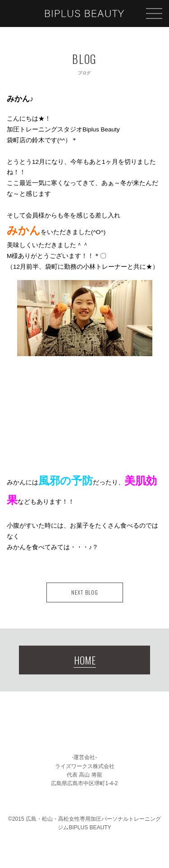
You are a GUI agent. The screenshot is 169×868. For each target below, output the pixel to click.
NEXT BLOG (85, 592)
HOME (85, 660)
